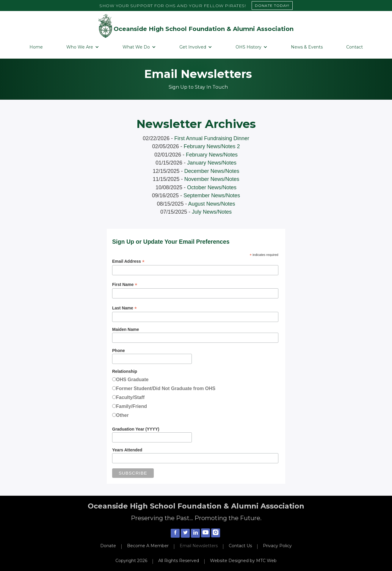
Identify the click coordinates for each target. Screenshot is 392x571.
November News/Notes (212, 179)
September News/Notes (212, 195)
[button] (83, 47)
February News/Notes (212, 155)
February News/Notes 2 (212, 146)
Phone (119, 351)
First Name (125, 285)
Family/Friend (131, 406)
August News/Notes (212, 204)
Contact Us (240, 546)
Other (122, 415)
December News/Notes (212, 171)
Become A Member (148, 546)
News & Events (307, 47)
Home (36, 47)
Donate (108, 546)
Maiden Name (126, 329)
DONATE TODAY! (272, 6)
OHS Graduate (132, 380)
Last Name (124, 308)
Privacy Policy (277, 546)
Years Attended (127, 450)
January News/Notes (212, 163)
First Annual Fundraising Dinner (212, 138)
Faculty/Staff (130, 397)
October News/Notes (212, 187)
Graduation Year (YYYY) (136, 429)
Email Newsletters (199, 546)
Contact (355, 47)
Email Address (128, 261)
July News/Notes (212, 212)
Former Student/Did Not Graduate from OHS (166, 388)
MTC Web (266, 561)
